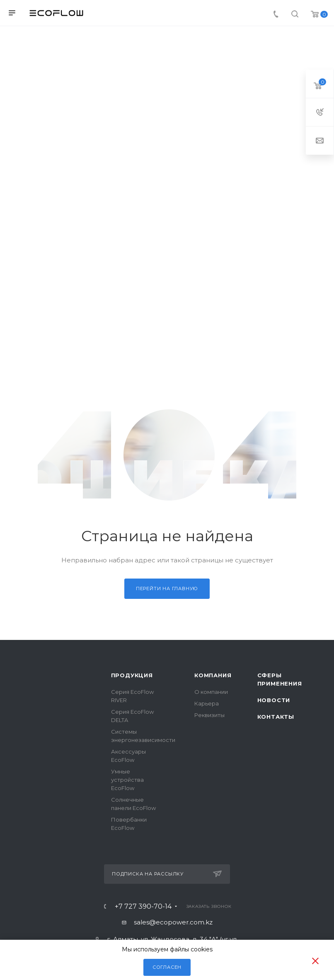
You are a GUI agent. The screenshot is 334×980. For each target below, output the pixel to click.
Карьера (207, 703)
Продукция (132, 675)
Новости (274, 700)
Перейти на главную (167, 588)
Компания (213, 675)
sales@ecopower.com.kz (173, 922)
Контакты (276, 717)
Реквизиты (209, 715)
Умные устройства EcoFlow (127, 780)
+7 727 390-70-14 (143, 907)
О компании (211, 692)
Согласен (167, 967)
